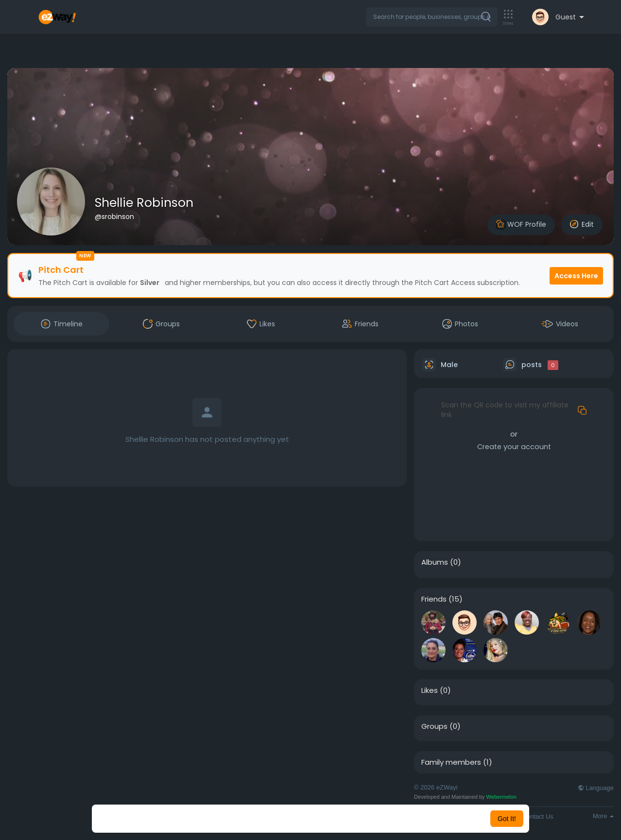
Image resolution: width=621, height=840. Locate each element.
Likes (430, 690)
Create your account (514, 447)
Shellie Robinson (144, 203)
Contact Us (537, 816)
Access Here (576, 276)
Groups (434, 726)
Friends (434, 599)
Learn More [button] (360, 819)
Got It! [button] (507, 819)
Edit (582, 224)
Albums (435, 562)
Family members (451, 762)
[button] (432, 17)
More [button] (603, 816)
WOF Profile (521, 225)
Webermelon (501, 797)
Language (596, 788)
